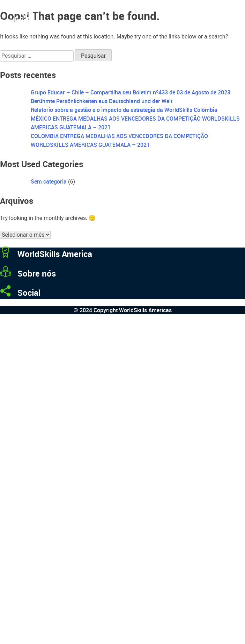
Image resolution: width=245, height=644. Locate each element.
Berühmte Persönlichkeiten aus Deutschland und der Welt (102, 101)
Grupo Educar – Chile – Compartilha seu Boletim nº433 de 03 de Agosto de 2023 (131, 92)
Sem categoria (49, 181)
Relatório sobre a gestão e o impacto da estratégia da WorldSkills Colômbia (124, 110)
